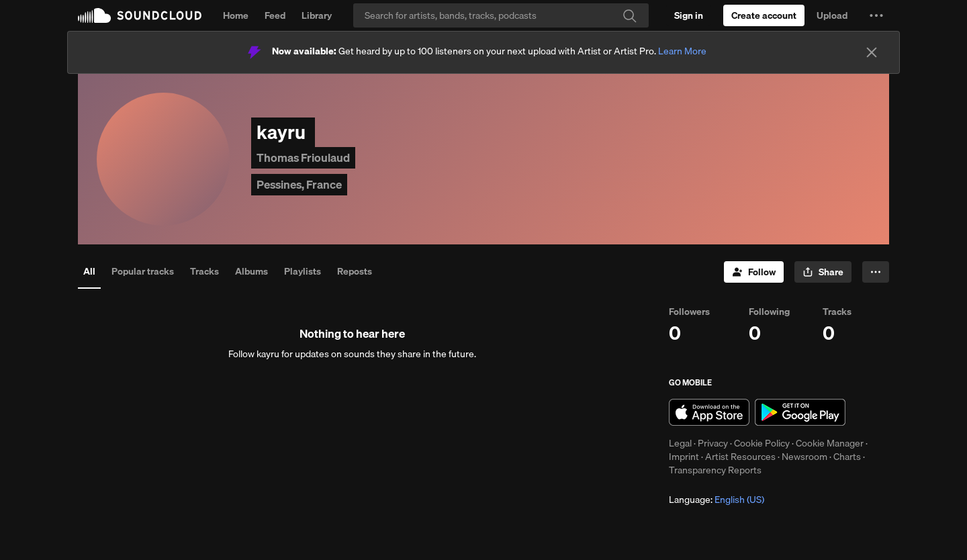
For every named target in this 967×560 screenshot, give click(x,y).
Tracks (204, 271)
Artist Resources (740, 457)
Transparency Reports (715, 470)
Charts (847, 457)
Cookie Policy (762, 443)
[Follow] (754, 272)
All (89, 271)
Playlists (303, 271)
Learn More (682, 51)
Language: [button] (717, 500)
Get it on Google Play (800, 412)
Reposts (355, 271)
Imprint (684, 457)
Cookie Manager (830, 443)
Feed (275, 15)
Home (236, 15)
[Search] (501, 15)
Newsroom (804, 457)
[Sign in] (689, 15)
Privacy (713, 443)
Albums (251, 271)
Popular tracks (143, 271)
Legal (680, 443)
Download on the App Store (709, 412)
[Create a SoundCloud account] (764, 15)
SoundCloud (140, 15)
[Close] (872, 52)
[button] (876, 15)
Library (317, 15)
